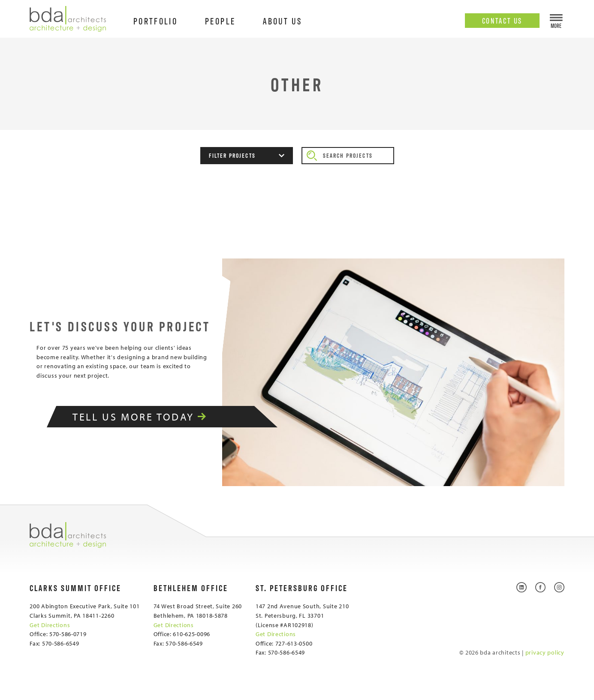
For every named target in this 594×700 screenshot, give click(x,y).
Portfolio (155, 21)
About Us (282, 21)
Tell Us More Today (151, 417)
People (220, 21)
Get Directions (50, 625)
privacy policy (545, 652)
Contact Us (502, 20)
